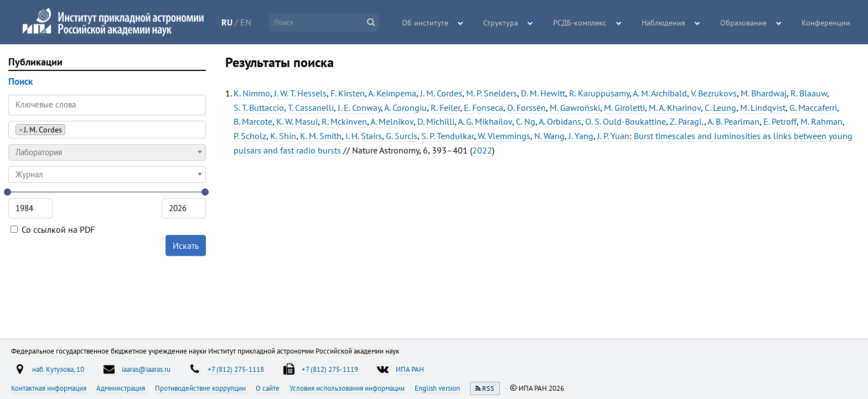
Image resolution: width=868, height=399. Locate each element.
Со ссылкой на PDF (53, 229)
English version (438, 388)
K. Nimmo (252, 93)
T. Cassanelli (311, 108)
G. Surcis (402, 136)
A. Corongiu (405, 108)
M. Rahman (821, 121)
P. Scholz (250, 136)
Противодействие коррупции (201, 388)
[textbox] (107, 152)
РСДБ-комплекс (591, 23)
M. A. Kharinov (675, 108)
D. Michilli (436, 121)
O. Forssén (526, 108)
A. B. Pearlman (733, 121)
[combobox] (107, 130)
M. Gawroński (575, 108)
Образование (748, 23)
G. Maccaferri (813, 108)
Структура (516, 23)
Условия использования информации (348, 388)
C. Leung (720, 108)
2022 (482, 150)
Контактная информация (50, 388)
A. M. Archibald (660, 93)
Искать (186, 245)
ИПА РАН (410, 369)
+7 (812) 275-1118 (236, 369)
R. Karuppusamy (599, 93)
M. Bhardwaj (764, 93)
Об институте (443, 23)
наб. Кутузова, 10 (58, 369)
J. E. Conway (359, 108)
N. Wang (549, 136)
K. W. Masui (297, 121)
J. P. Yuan (613, 136)
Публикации (35, 62)
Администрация (122, 388)
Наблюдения (671, 23)
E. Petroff (780, 121)
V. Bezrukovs (714, 93)
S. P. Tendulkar (448, 136)
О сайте (268, 388)
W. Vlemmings (504, 136)
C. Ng (526, 121)
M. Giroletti (624, 108)
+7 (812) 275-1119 (330, 369)
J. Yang (581, 136)
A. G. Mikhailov (485, 121)
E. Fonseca (484, 108)
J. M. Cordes (441, 93)
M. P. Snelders (492, 93)
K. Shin (283, 136)
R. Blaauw (809, 93)
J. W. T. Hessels (300, 93)
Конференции (827, 23)
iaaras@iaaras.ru (146, 369)
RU (237, 22)
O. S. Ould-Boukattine (626, 121)
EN (256, 22)
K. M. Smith (321, 136)
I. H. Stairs (364, 136)
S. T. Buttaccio (259, 108)
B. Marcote (253, 121)
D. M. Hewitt (543, 93)
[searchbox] (71, 129)
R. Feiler (445, 108)
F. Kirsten (348, 93)
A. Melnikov (392, 121)
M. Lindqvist (763, 108)
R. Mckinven (344, 121)
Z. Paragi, (687, 121)
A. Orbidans (560, 121)
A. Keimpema (392, 93)
